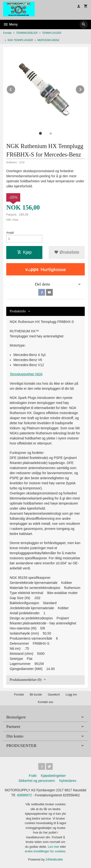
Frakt (33, 776)
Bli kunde (36, 695)
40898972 (24, 795)
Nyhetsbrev (68, 781)
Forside (7, 33)
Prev (15, 89)
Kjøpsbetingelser (53, 776)
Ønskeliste (67, 252)
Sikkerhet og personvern (37, 781)
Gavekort (54, 695)
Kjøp (24, 252)
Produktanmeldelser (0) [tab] (26, 680)
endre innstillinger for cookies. (45, 851)
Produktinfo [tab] (18, 311)
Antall (10, 233)
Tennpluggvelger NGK (26, 374)
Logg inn (71, 695)
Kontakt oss (45, 702)
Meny (10, 24)
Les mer (54, 847)
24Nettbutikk (54, 859)
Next (84, 89)
